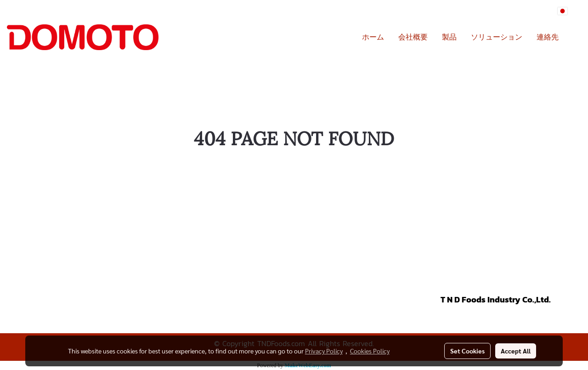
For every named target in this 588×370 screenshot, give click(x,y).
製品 (449, 37)
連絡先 (548, 37)
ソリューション (497, 37)
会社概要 (413, 37)
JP (568, 11)
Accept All (516, 351)
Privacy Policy (324, 351)
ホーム (373, 37)
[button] (574, 37)
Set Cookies (467, 351)
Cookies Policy (370, 351)
